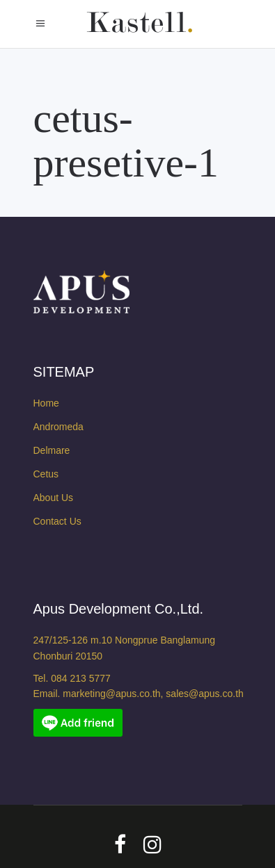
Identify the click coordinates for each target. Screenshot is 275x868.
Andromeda (58, 427)
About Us (54, 498)
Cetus (46, 474)
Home (46, 403)
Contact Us (57, 521)
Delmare (52, 450)
